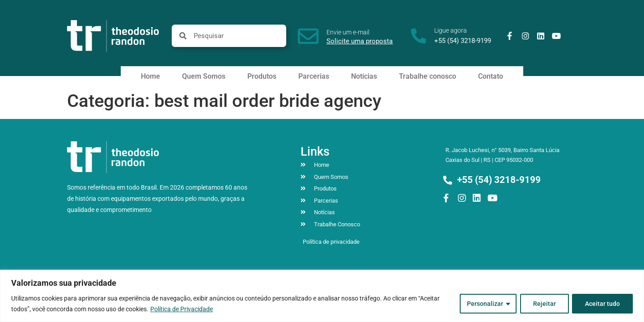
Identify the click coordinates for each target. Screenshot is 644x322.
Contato (491, 76)
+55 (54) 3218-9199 (463, 41)
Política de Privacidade (182, 309)
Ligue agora (451, 30)
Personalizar (485, 304)
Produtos (262, 76)
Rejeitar (544, 304)
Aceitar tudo (602, 304)
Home (150, 76)
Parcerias (314, 76)
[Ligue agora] (419, 36)
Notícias (364, 76)
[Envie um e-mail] (308, 36)
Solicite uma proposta (360, 41)
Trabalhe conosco (428, 76)
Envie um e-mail (348, 32)
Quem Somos (204, 76)
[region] (322, 296)
